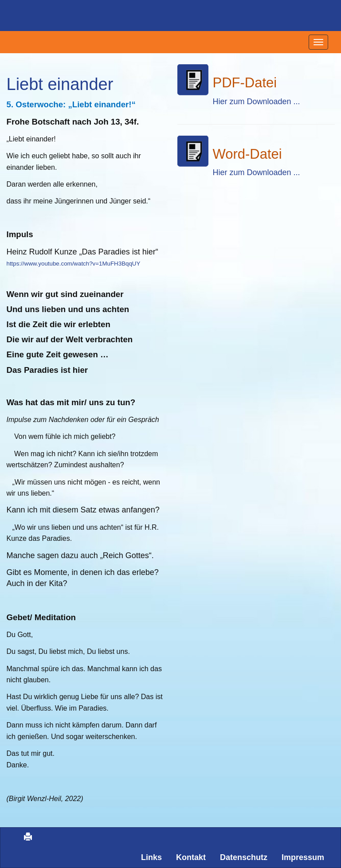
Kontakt (191, 857)
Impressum (303, 857)
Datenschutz (244, 857)
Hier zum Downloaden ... (257, 102)
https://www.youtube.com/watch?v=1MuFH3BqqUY (74, 264)
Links (151, 857)
